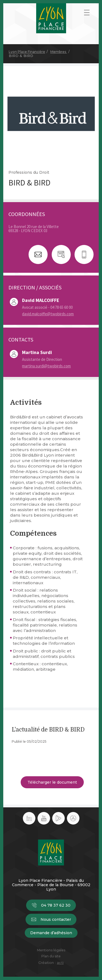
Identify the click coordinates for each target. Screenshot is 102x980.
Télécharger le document (52, 782)
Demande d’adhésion (51, 933)
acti (60, 963)
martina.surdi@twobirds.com (46, 366)
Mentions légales (51, 950)
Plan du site (51, 956)
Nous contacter (51, 919)
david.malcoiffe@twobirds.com (48, 314)
